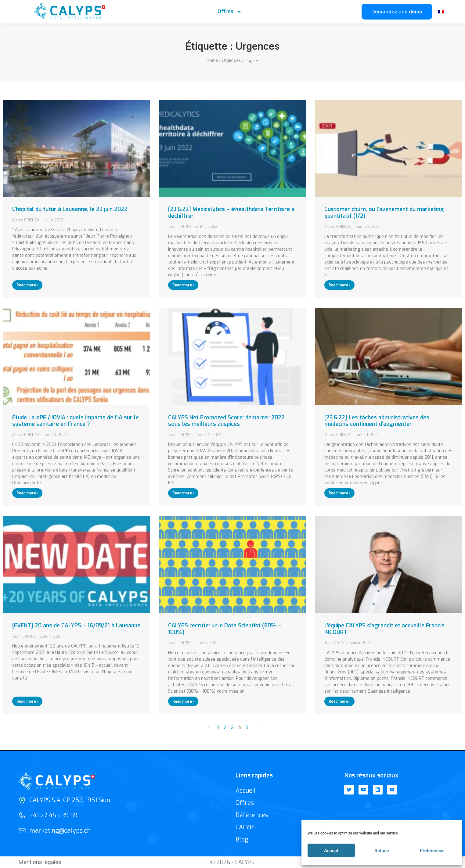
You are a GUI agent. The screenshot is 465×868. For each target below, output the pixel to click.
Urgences (231, 60)
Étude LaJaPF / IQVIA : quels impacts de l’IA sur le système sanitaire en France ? (76, 421)
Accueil (246, 791)
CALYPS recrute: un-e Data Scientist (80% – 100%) (225, 629)
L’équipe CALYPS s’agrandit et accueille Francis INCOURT (384, 629)
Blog (242, 839)
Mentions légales (40, 862)
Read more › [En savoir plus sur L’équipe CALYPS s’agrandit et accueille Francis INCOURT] (339, 701)
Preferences (432, 851)
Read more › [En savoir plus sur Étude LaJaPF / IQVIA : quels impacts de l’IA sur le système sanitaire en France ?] (27, 493)
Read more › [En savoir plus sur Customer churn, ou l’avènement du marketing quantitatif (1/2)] (339, 285)
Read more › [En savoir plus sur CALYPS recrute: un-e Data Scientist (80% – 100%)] (183, 701)
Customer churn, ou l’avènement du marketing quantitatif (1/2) (384, 213)
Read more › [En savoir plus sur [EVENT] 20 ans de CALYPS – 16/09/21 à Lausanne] (27, 701)
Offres (230, 12)
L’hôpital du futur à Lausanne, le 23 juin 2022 (70, 209)
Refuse (382, 851)
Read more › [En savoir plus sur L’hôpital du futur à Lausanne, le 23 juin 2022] (27, 285)
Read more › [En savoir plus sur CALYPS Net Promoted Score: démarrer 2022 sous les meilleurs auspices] (183, 493)
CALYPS (246, 827)
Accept (331, 851)
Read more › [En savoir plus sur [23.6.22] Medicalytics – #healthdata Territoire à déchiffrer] (183, 285)
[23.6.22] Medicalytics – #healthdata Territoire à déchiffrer (231, 213)
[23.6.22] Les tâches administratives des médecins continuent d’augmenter (377, 421)
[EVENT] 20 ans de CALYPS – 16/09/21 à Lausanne (76, 626)
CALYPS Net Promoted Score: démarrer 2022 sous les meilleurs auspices (226, 421)
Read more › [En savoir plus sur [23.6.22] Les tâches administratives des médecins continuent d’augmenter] (339, 493)
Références (252, 815)
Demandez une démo (397, 12)
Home (212, 60)
